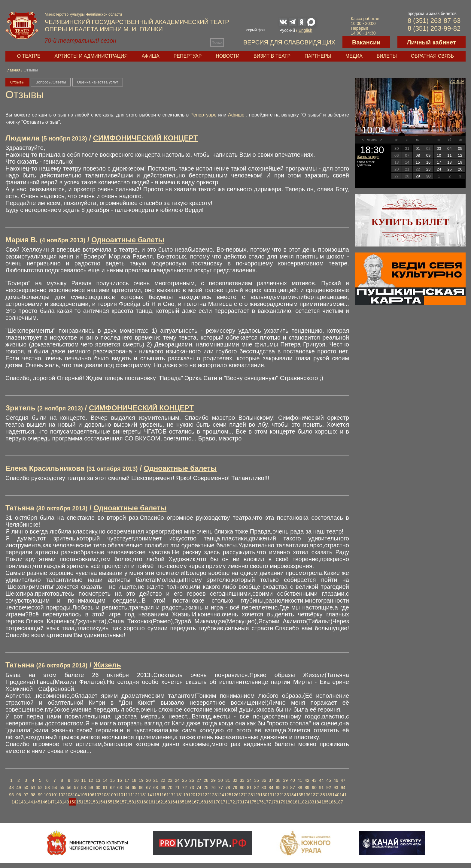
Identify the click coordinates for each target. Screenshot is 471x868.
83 (264, 788)
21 (156, 780)
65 (134, 788)
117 (170, 795)
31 (228, 780)
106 (91, 795)
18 (134, 780)
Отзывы (17, 82)
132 (278, 795)
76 (213, 788)
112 (134, 795)
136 (307, 795)
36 (264, 780)
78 (228, 788)
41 (300, 780)
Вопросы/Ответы (51, 82)
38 (278, 780)
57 (76, 788)
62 (112, 788)
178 (274, 802)
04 (449, 148)
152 (87, 802)
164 (173, 802)
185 (325, 802)
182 (303, 802)
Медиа (354, 56)
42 (307, 780)
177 (267, 802)
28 (206, 780)
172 (231, 802)
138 (321, 795)
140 (336, 795)
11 (84, 780)
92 (329, 788)
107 (98, 795)
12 (91, 780)
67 (148, 788)
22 (163, 780)
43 (314, 780)
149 (65, 802)
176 (260, 802)
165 (181, 802)
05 (460, 148)
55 (62, 788)
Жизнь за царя (368, 157)
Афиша (151, 56)
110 (119, 795)
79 (235, 788)
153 (94, 802)
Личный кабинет (431, 42)
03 (439, 148)
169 (210, 802)
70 (170, 788)
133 (285, 795)
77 (220, 788)
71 (177, 788)
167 (195, 802)
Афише (236, 115)
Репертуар (188, 56)
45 (329, 780)
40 (293, 780)
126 (235, 795)
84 (271, 788)
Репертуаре (204, 115)
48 (11, 788)
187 (339, 802)
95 (11, 795)
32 (235, 780)
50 (26, 788)
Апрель (372, 140)
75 (206, 788)
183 (310, 802)
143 (22, 802)
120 (191, 795)
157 (123, 802)
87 (293, 788)
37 (271, 780)
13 (98, 780)
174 (246, 802)
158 (130, 802)
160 (145, 802)
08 (418, 155)
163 (166, 802)
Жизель (107, 665)
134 (292, 795)
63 (120, 788)
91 (321, 788)
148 (58, 802)
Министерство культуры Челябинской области (83, 14)
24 (177, 780)
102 (62, 795)
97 (26, 795)
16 (120, 780)
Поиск (217, 42)
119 (184, 795)
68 (156, 788)
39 (285, 780)
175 (253, 802)
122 (206, 795)
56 (69, 788)
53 (47, 788)
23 (170, 780)
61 (105, 788)
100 (47, 795)
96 (19, 795)
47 (343, 780)
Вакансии (366, 42)
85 (278, 788)
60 (98, 788)
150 (73, 802)
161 (152, 802)
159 (137, 802)
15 (112, 780)
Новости (228, 56)
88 (300, 788)
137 (314, 795)
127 (242, 795)
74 (199, 788)
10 (76, 780)
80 (242, 788)
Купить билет (410, 222)
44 (321, 780)
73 (192, 788)
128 (249, 795)
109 (112, 795)
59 (91, 788)
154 (101, 802)
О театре (29, 56)
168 (202, 802)
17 (127, 780)
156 (116, 802)
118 (177, 795)
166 (188, 802)
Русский (287, 30)
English (305, 30)
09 (428, 155)
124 (220, 795)
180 (289, 802)
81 (249, 788)
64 (127, 788)
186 (332, 802)
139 (328, 795)
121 (199, 795)
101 (55, 795)
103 (69, 795)
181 (296, 802)
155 (109, 802)
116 (163, 795)
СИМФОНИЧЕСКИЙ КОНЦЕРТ (146, 138)
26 (192, 780)
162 (159, 802)
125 (228, 795)
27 (199, 780)
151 (80, 802)
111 (127, 795)
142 (15, 802)
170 (217, 802)
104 (76, 795)
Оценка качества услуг (97, 82)
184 (318, 802)
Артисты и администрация (91, 56)
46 (336, 780)
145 (36, 802)
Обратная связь (432, 56)
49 (19, 788)
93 (336, 788)
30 (220, 780)
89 (307, 788)
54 (55, 788)
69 (163, 788)
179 (282, 802)
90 (314, 788)
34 (249, 780)
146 (44, 802)
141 (343, 795)
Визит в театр (272, 56)
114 (148, 795)
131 (271, 795)
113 (141, 795)
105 (83, 795)
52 (40, 788)
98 (33, 795)
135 (300, 795)
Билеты (387, 56)
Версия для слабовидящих (289, 42)
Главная (13, 70)
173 (238, 802)
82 (257, 788)
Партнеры (318, 56)
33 (242, 780)
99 (40, 795)
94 (343, 788)
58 (84, 788)
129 (256, 795)
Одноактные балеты (128, 240)
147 (51, 802)
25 (184, 780)
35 (257, 780)
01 (418, 148)
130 (264, 795)
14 (105, 780)
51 (33, 788)
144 (29, 802)
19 (141, 780)
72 (184, 788)
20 (148, 780)
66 (141, 788)
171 (224, 802)
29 (213, 780)
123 (213, 795)
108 (105, 795)
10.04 (374, 130)
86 (285, 788)
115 (155, 795)
